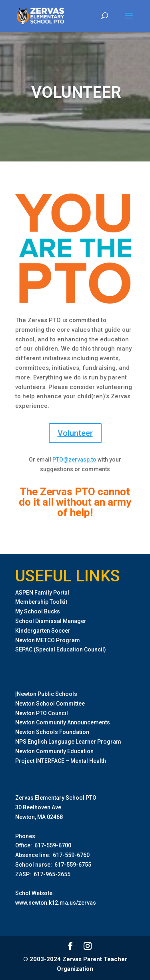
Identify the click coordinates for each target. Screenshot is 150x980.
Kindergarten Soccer (43, 631)
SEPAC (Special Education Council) (61, 649)
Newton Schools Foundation (52, 732)
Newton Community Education (54, 751)
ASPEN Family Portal (42, 593)
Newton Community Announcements (63, 722)
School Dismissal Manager (51, 621)
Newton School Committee (50, 704)
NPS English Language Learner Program (68, 742)
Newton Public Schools (47, 694)
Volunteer (75, 433)
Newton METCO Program (48, 640)
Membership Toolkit (41, 602)
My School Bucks (38, 611)
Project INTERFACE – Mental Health (61, 761)
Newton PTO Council (42, 713)
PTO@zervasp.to (74, 460)
